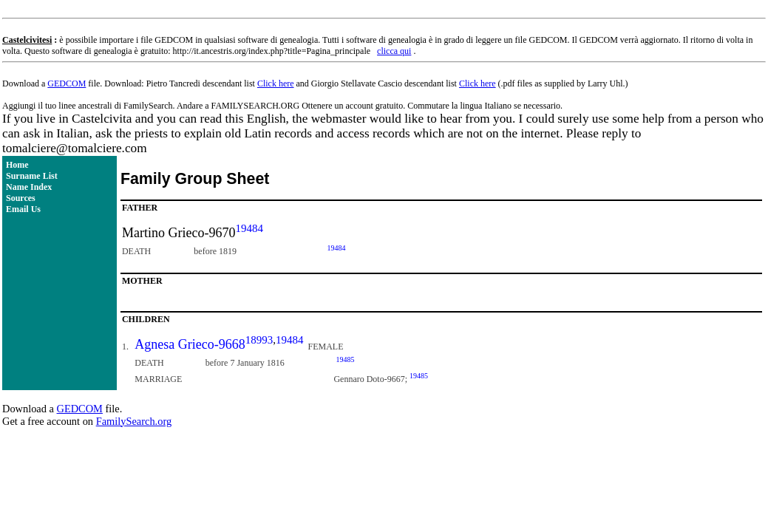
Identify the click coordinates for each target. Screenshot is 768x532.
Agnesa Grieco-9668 (190, 344)
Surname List (32, 176)
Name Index (29, 187)
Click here (276, 83)
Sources (21, 198)
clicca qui (394, 51)
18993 (259, 340)
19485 (345, 359)
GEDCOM (67, 83)
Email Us (23, 209)
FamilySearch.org (134, 421)
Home (17, 165)
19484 (249, 228)
